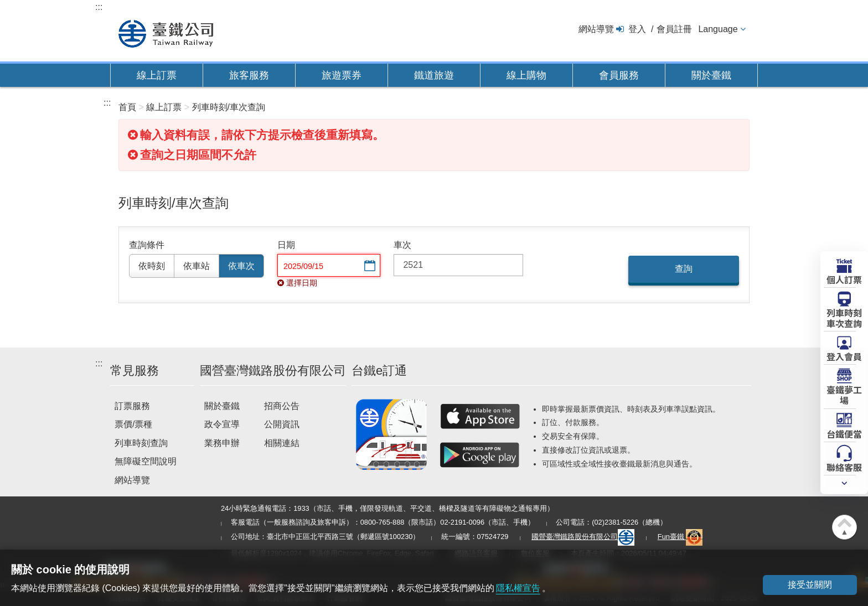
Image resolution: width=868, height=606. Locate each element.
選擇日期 (369, 266)
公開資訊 (282, 424)
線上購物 (526, 75)
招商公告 (282, 406)
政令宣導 (222, 424)
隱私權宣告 (518, 588)
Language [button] (718, 29)
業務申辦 (222, 443)
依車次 (241, 266)
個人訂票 (844, 279)
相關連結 (282, 443)
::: (99, 7)
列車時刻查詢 (141, 443)
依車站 (197, 266)
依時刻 (152, 266)
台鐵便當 (844, 433)
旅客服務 (249, 75)
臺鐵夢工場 (844, 394)
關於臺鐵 (711, 75)
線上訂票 (157, 75)
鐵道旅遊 (434, 75)
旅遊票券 (342, 75)
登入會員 (844, 356)
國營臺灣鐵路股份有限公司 (583, 537)
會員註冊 (674, 29)
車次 (402, 245)
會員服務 (619, 75)
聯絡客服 (844, 467)
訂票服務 (132, 406)
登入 (637, 29)
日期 (286, 245)
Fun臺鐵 (680, 537)
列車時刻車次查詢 (844, 317)
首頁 (127, 107)
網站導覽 (596, 29)
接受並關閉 (810, 585)
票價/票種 (133, 424)
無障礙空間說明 (146, 461)
